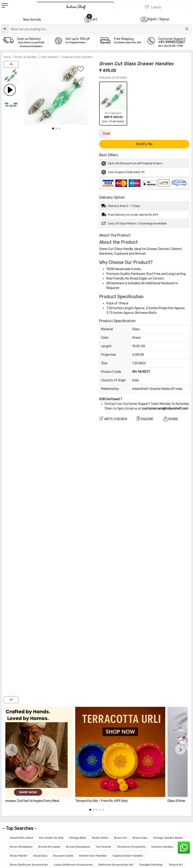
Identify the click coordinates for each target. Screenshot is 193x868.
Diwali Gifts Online (22, 838)
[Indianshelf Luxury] (153, 7)
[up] (11, 64)
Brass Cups (140, 838)
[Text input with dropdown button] (100, 29)
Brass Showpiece (21, 847)
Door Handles (49, 57)
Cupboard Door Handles (77, 57)
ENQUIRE (145, 419)
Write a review (113, 419)
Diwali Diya (40, 856)
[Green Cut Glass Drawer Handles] (11, 76)
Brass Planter (19, 856)
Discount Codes (63, 856)
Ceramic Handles (162, 847)
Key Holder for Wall (51, 838)
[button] (53, 128)
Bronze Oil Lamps (49, 847)
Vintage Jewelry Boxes (168, 838)
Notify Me (144, 144)
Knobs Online (100, 838)
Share (171, 419)
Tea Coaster (104, 847)
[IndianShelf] (76, 7)
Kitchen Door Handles (93, 856)
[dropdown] (5, 29)
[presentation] (12, 750)
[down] (11, 700)
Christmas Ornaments (131, 847)
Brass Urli (120, 838)
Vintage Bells (78, 838)
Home (7, 57)
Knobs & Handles (26, 57)
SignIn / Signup (159, 19)
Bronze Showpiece (78, 847)
